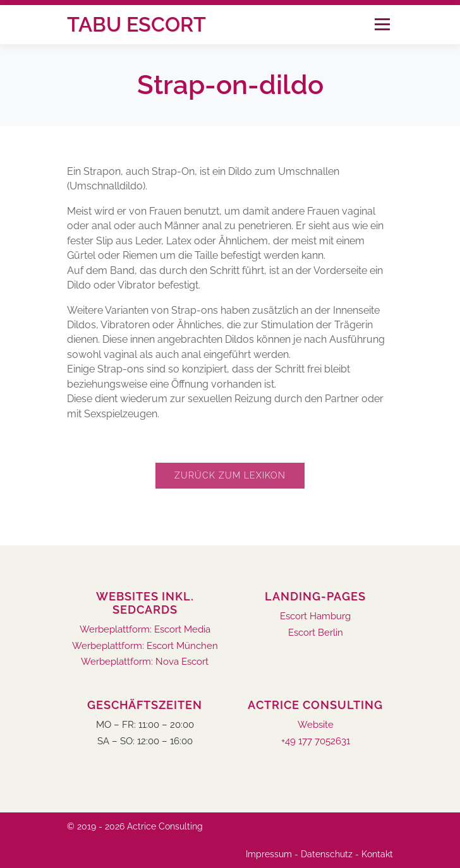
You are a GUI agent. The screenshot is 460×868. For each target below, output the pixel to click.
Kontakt (377, 854)
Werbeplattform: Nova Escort (145, 662)
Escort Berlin (316, 633)
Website (316, 725)
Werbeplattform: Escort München (145, 646)
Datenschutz (327, 854)
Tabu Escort (136, 24)
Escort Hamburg (315, 616)
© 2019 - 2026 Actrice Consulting (135, 826)
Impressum (269, 854)
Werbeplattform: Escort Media (145, 630)
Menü (382, 24)
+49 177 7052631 (316, 741)
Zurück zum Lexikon (230, 475)
